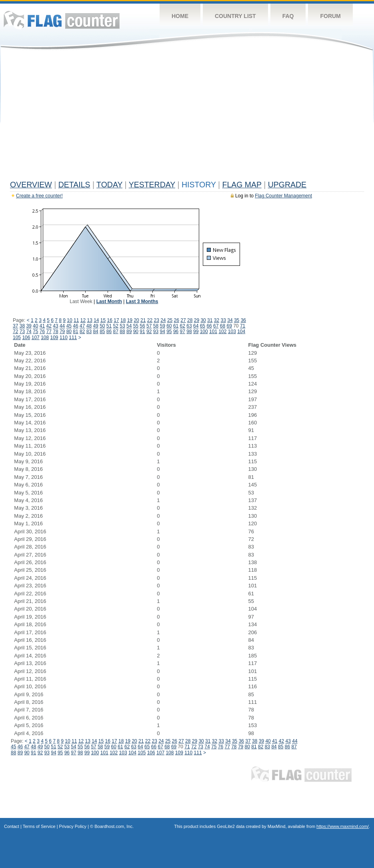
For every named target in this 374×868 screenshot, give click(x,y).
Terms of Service (39, 826)
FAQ (288, 16)
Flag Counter (62, 20)
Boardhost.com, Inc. (114, 826)
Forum (330, 16)
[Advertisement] (187, 117)
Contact (12, 826)
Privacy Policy (73, 826)
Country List (235, 16)
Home (180, 16)
